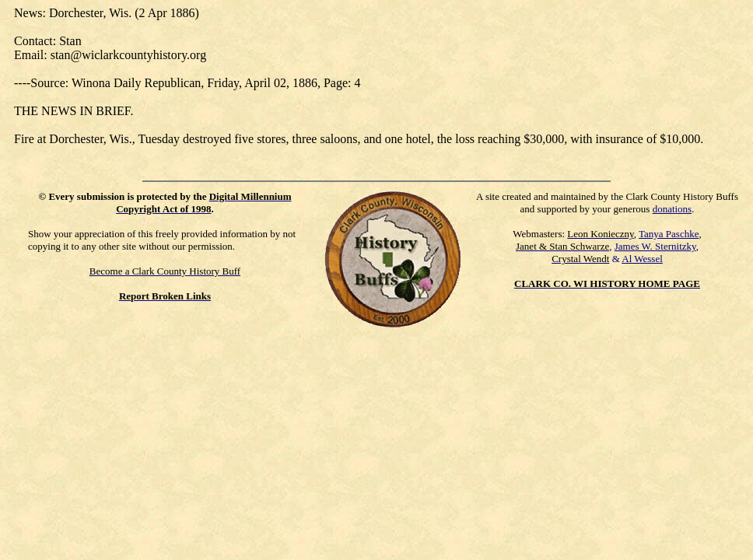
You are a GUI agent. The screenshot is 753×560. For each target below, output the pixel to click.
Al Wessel (642, 259)
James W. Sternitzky (655, 246)
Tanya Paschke (669, 234)
